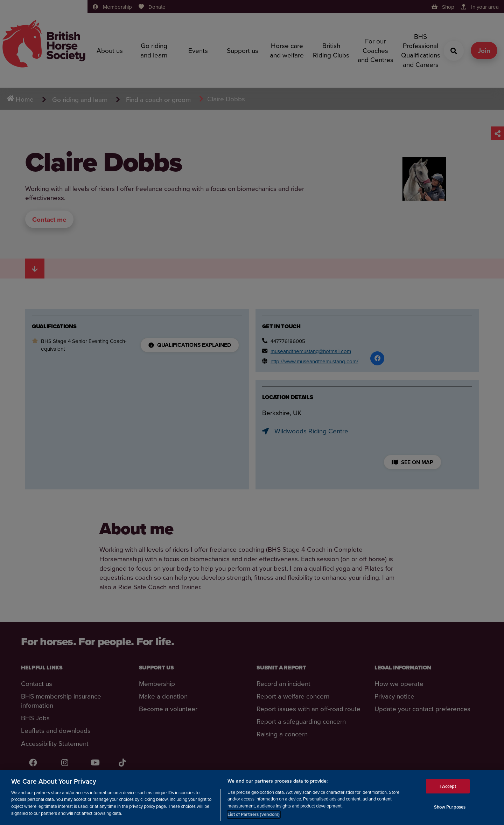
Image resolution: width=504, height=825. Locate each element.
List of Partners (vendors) (254, 814)
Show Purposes (450, 807)
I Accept (448, 786)
